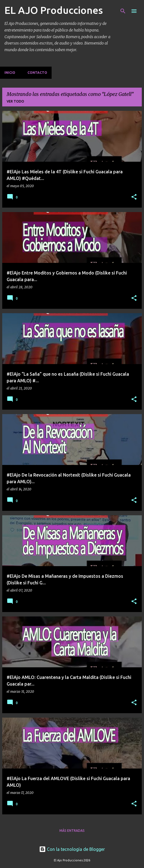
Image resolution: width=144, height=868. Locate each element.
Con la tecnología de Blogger (72, 849)
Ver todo (15, 101)
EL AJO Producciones (54, 10)
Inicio (10, 73)
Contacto (37, 73)
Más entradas (72, 831)
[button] (134, 197)
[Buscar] (123, 11)
